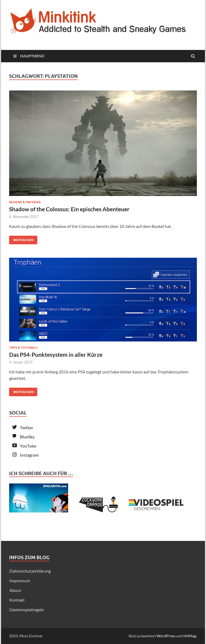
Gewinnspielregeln (27, 610)
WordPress (166, 636)
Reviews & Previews (25, 202)
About (15, 590)
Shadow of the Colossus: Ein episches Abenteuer (69, 209)
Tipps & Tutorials (23, 348)
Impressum (20, 581)
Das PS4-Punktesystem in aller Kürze (56, 354)
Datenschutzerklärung (30, 571)
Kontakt (17, 600)
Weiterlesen (21, 239)
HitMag (190, 636)
